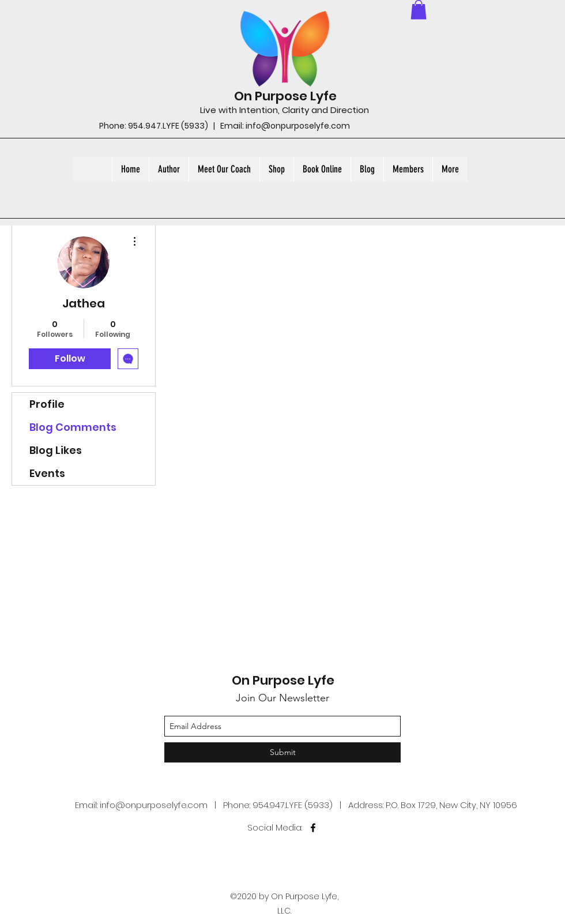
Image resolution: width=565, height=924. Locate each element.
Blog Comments (73, 427)
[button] (419, 10)
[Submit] (282, 752)
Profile (47, 404)
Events (47, 473)
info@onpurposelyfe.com (298, 126)
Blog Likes (56, 450)
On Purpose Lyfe (285, 96)
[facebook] (313, 828)
